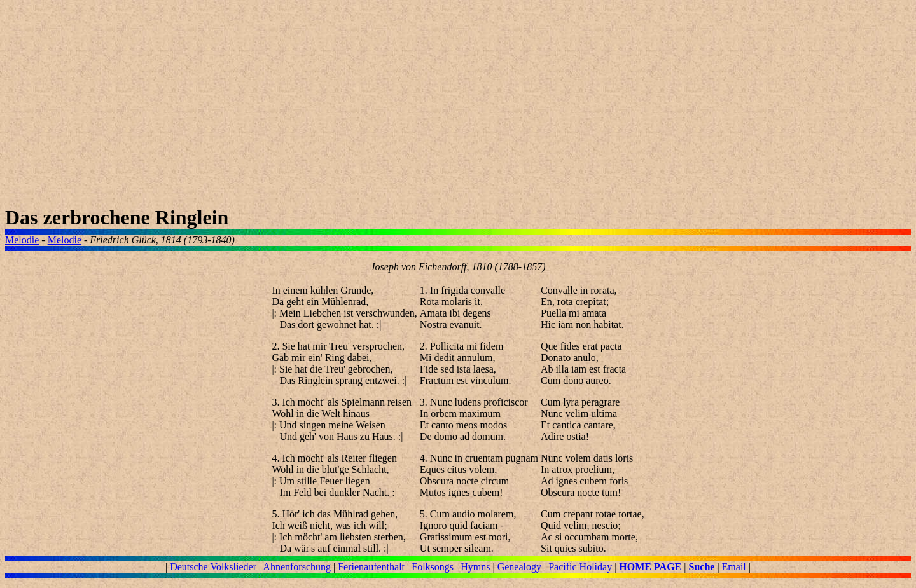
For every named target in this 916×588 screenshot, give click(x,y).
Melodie (22, 240)
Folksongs (433, 567)
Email (734, 567)
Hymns (475, 567)
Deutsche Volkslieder (213, 567)
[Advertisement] (387, 106)
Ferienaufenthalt (371, 567)
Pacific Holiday (580, 567)
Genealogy (519, 567)
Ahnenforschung (297, 567)
